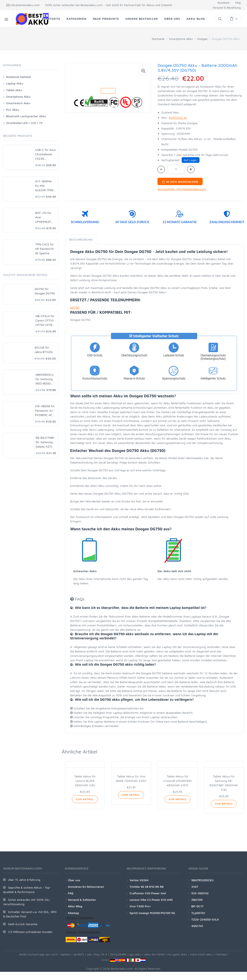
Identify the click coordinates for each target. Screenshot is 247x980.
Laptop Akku (15, 83)
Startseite (158, 39)
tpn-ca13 (51, 954)
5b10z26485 (118, 954)
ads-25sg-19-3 (97, 954)
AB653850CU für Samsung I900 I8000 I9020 (45, 379)
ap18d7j (79, 954)
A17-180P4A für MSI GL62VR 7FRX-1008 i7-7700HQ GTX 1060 (45, 186)
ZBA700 (197, 900)
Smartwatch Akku (18, 103)
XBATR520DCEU (202, 880)
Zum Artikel (85, 799)
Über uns (74, 880)
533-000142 (200, 893)
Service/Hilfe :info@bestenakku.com (182, 189)
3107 (195, 887)
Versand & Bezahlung (227, 7)
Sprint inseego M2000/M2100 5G (152, 913)
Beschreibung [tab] (81, 239)
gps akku (135, 954)
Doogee (202, 39)
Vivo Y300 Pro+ (140, 906)
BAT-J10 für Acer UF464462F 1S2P (43, 217)
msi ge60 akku (177, 954)
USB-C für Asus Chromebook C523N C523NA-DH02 (45, 154)
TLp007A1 (198, 913)
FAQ (238, 3)
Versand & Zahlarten (82, 900)
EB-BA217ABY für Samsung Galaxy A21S (45, 442)
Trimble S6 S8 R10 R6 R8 (147, 887)
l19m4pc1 (222, 954)
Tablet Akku (14, 90)
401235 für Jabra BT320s (44, 350)
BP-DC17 (197, 906)
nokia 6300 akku (201, 954)
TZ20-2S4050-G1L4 (205, 919)
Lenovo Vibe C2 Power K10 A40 (151, 900)
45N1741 (197, 926)
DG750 (75, 308)
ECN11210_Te (178, 118)
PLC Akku (13, 110)
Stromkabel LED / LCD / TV (24, 123)
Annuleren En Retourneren (86, 887)
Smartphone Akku (181, 39)
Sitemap (73, 913)
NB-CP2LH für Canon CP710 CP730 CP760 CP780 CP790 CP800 (45, 321)
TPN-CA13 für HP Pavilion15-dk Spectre (45, 249)
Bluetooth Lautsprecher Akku (26, 116)
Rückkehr (224, 3)
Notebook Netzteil (18, 77)
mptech (65, 954)
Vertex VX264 (139, 880)
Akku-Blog (75, 906)
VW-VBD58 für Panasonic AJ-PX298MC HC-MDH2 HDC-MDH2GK (45, 411)
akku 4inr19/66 (155, 954)
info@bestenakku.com (23, 5)
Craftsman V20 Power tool (148, 893)
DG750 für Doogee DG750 (45, 291)
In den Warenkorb (180, 182)
